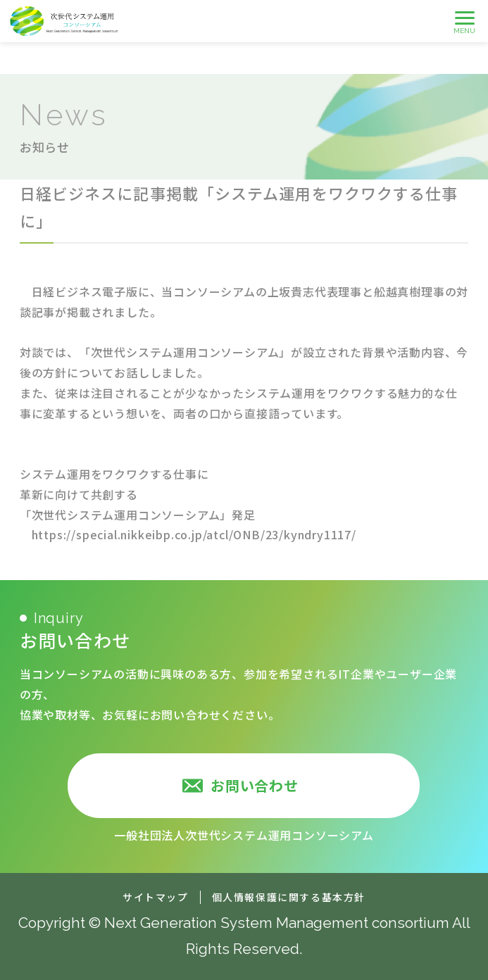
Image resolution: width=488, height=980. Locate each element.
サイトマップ (156, 897)
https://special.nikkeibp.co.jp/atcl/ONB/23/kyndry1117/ (194, 534)
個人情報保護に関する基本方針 (289, 897)
